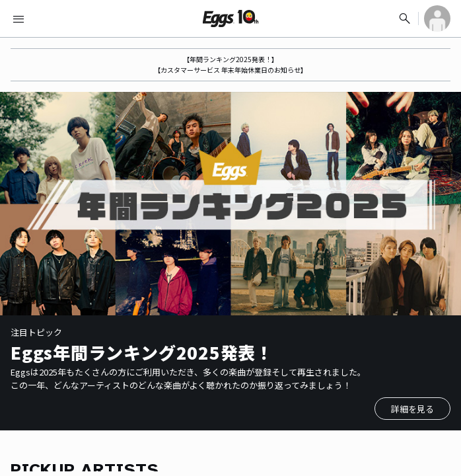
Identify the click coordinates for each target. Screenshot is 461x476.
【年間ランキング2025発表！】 (230, 59)
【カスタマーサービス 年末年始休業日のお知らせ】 (230, 70)
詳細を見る (412, 409)
